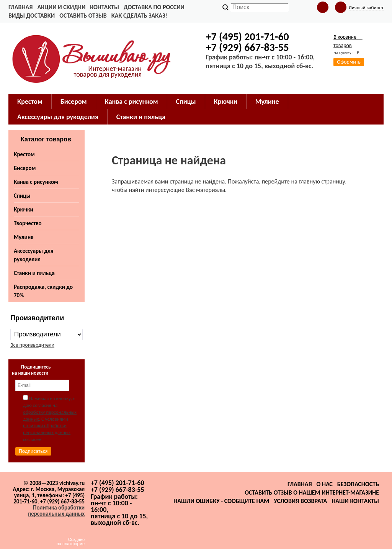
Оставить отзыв (83, 16)
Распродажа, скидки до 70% (43, 291)
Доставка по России (154, 7)
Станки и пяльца (34, 273)
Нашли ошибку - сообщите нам (221, 501)
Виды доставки (32, 16)
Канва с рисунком (36, 182)
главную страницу (322, 181)
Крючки (24, 210)
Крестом (24, 154)
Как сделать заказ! (139, 16)
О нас (325, 484)
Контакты (105, 7)
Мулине (24, 237)
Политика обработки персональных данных (56, 511)
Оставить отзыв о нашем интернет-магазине (312, 492)
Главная (20, 7)
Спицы (22, 196)
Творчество (28, 223)
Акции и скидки (61, 7)
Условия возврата (300, 501)
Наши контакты (355, 501)
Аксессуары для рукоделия (33, 255)
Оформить (349, 62)
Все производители (32, 345)
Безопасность (358, 484)
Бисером (25, 168)
